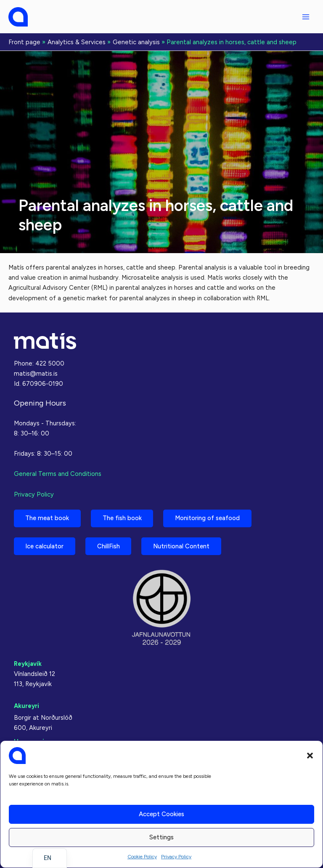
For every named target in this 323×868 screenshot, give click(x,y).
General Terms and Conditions (58, 474)
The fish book (123, 518)
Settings (161, 837)
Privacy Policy (176, 857)
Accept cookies (161, 814)
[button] (310, 756)
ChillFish (109, 546)
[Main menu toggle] (306, 17)
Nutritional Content (182, 546)
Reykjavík (28, 664)
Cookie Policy (142, 857)
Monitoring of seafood (208, 518)
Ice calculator (45, 546)
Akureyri (26, 706)
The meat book (48, 518)
